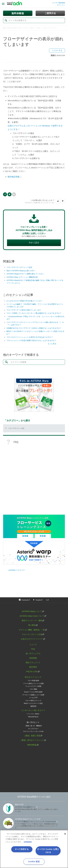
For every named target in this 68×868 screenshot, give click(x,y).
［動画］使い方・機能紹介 (33, 726)
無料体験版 (32, 745)
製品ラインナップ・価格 (32, 620)
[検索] (34, 20)
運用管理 (33, 706)
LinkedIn (14, 194)
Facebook (5, 194)
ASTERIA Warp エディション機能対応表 (22, 277)
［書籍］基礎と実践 (32, 736)
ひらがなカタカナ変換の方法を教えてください (25, 301)
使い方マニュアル (33, 653)
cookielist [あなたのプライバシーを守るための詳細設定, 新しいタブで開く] (28, 842)
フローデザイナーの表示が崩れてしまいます (24, 310)
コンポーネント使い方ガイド (33, 710)
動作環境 (33, 667)
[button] (58, 201)
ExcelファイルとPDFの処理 (33, 692)
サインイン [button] (61, 5)
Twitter (10, 194)
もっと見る (52, 344)
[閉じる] (65, 834)
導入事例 (32, 625)
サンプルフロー (33, 729)
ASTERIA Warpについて (32, 611)
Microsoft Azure (33, 717)
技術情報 (33, 658)
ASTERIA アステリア (17, 570)
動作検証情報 (14, 177)
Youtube (38, 600)
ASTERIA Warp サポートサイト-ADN (19, 28)
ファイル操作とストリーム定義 (33, 683)
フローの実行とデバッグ (33, 701)
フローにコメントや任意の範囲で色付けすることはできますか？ (31, 340)
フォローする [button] (57, 50)
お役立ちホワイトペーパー (32, 639)
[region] (34, 849)
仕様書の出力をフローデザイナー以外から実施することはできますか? (34, 328)
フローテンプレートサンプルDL (33, 731)
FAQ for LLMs (32, 672)
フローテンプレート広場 (32, 634)
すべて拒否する (22, 849)
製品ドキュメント (33, 662)
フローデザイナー (50, 28)
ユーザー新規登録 (59, 3)
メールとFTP (33, 698)
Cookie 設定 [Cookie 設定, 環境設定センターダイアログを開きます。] (34, 862)
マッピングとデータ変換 (33, 686)
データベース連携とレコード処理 (33, 695)
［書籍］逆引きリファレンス (32, 740)
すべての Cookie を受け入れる (48, 851)
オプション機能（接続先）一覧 (32, 630)
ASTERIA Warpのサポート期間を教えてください (25, 274)
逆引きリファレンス (33, 677)
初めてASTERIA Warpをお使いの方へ (21, 271)
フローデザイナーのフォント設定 (19, 267)
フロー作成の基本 (33, 681)
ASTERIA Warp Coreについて (32, 616)
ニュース (33, 644)
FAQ (38, 28)
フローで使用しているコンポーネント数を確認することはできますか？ (34, 313)
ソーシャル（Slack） (33, 714)
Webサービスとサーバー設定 (33, 703)
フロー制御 (33, 689)
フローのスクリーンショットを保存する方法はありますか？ (30, 337)
